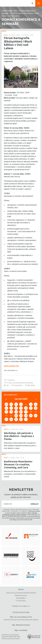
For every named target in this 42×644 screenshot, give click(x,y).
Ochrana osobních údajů (21, 612)
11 (31, 408)
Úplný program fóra (11, 366)
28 (11, 419)
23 (21, 416)
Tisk (6, 385)
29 (16, 419)
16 (21, 412)
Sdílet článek (30, 385)
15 (16, 412)
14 (11, 412)
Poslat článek (17, 385)
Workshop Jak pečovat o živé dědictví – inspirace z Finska (19, 436)
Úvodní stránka (7, 11)
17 (26, 412)
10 (26, 408)
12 (36, 408)
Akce (16, 11)
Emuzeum (12, 380)
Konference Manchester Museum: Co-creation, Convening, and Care (18, 464)
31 (11, 404)
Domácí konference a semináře (23, 383)
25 (31, 416)
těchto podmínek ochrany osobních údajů (20, 514)
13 (6, 412)
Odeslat (35, 504)
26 (36, 416)
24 (26, 416)
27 (6, 419)
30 (6, 404)
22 (16, 416)
